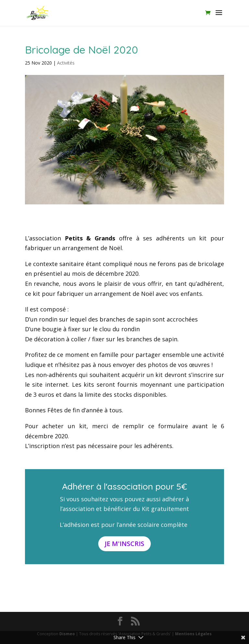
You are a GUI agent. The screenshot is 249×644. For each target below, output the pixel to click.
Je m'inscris (124, 544)
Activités (66, 63)
